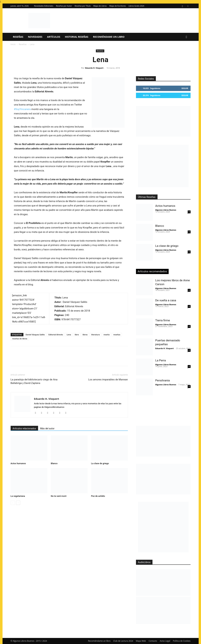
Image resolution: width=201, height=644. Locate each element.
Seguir (185, 88)
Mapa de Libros (100, 6)
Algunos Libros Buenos (166, 210)
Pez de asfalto (98, 496)
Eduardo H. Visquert (94, 68)
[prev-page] (13, 503)
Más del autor (47, 428)
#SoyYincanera (22, 109)
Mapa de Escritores (118, 6)
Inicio (13, 44)
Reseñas (18, 37)
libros (85, 335)
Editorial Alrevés (56, 335)
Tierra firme (163, 320)
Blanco (54, 463)
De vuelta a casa (166, 300)
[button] (187, 37)
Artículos (54, 37)
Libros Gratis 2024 (136, 6)
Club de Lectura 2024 (123, 641)
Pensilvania (163, 380)
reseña (106, 335)
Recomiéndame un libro (109, 37)
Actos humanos (18, 463)
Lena (69, 335)
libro (77, 335)
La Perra (161, 360)
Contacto (153, 641)
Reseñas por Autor (64, 6)
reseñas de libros (20, 339)
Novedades (35, 37)
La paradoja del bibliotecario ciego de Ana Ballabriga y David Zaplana (34, 381)
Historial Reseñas (77, 37)
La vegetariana (18, 496)
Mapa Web (141, 641)
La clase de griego (100, 463)
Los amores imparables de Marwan (108, 380)
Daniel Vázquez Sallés (35, 335)
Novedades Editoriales (44, 6)
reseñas (117, 335)
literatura (96, 335)
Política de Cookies (182, 641)
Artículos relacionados (24, 428)
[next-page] (18, 503)
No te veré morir (59, 496)
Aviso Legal (165, 641)
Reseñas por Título (83, 6)
